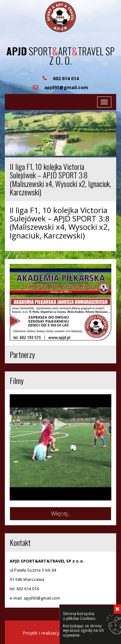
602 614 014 (28, 589)
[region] (60, 134)
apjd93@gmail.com (42, 598)
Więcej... (61, 513)
